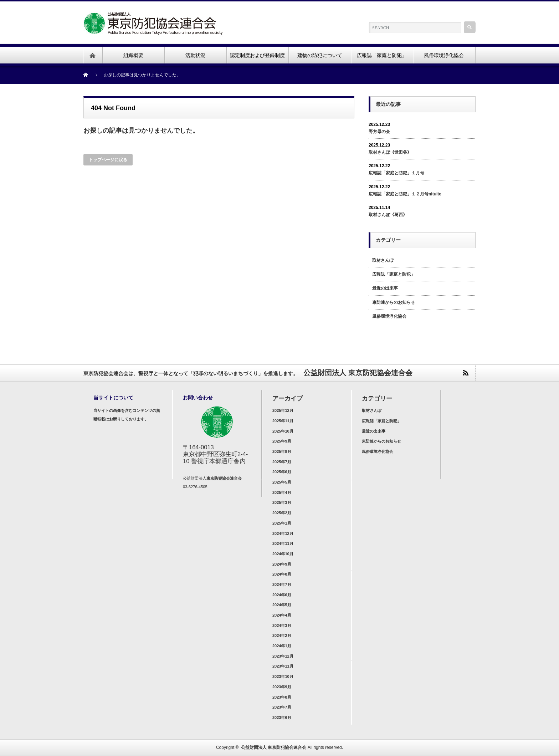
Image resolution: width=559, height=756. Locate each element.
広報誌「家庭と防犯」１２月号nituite (405, 194)
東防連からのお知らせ (394, 302)
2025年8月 (282, 451)
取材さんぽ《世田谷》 (390, 152)
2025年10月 (283, 431)
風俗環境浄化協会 (389, 316)
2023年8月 (282, 697)
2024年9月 (282, 564)
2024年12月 (283, 533)
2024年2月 (282, 635)
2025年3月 (282, 502)
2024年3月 (282, 625)
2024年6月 (282, 595)
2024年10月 (283, 554)
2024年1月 (282, 646)
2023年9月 (282, 687)
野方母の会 (379, 132)
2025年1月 (282, 523)
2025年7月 (282, 462)
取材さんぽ (383, 260)
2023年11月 (283, 666)
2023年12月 (283, 656)
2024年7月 (282, 584)
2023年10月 (283, 676)
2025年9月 (282, 441)
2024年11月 (283, 543)
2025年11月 (283, 421)
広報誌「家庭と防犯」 (394, 274)
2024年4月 (282, 615)
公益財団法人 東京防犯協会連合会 (274, 747)
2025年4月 (282, 492)
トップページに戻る (108, 160)
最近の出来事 (385, 288)
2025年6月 (282, 472)
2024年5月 (282, 605)
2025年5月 (282, 482)
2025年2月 (282, 513)
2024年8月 (282, 574)
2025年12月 (283, 410)
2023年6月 (282, 717)
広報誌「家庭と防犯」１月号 (396, 173)
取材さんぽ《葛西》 (388, 215)
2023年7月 (282, 707)
